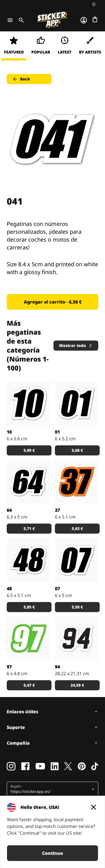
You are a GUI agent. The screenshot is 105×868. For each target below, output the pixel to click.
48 (9, 589)
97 (9, 667)
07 (57, 589)
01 (57, 432)
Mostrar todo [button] (76, 345)
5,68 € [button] (77, 450)
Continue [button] (53, 853)
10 (9, 432)
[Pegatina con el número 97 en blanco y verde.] (29, 638)
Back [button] (21, 79)
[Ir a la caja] (95, 19)
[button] (50, 789)
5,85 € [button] (29, 607)
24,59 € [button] (77, 685)
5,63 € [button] (77, 528)
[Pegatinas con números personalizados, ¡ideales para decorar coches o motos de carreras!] (29, 403)
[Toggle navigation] (10, 20)
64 (9, 510)
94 (57, 667)
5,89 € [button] (29, 450)
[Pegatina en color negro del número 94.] (77, 638)
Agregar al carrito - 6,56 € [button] (53, 302)
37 (57, 510)
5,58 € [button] (77, 607)
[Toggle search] (20, 20)
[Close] (94, 807)
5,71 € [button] (29, 528)
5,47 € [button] (29, 685)
